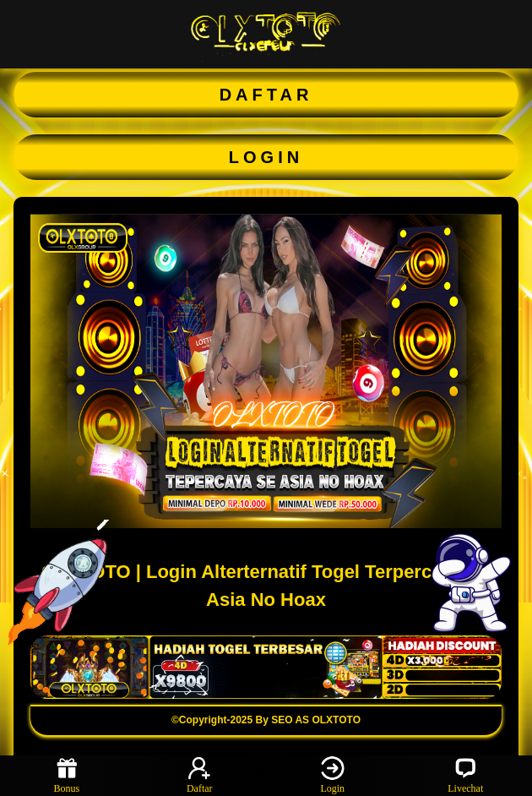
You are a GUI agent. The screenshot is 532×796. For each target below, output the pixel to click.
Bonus (66, 775)
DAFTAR (266, 95)
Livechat (465, 775)
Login (333, 775)
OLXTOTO (336, 720)
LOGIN (266, 157)
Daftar (200, 775)
